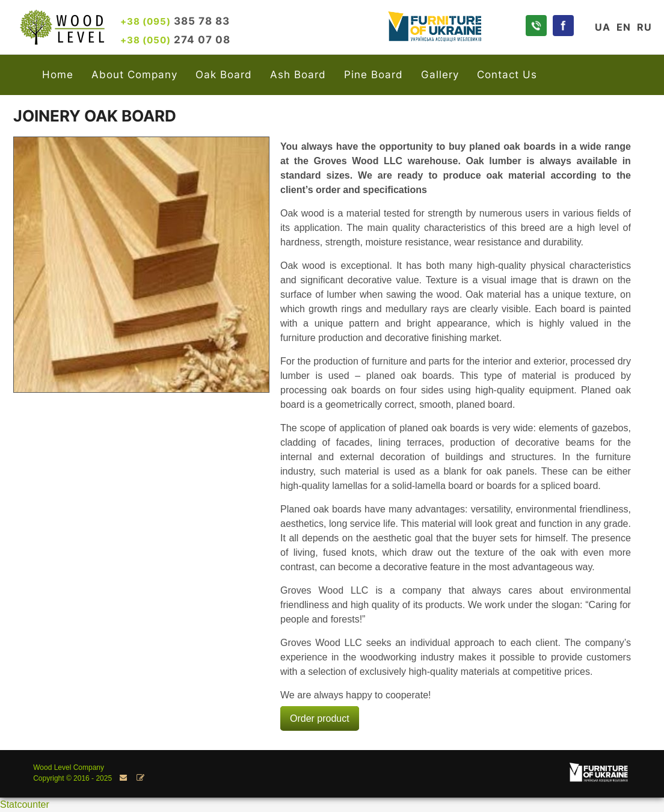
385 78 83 (175, 21)
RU (644, 27)
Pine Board (373, 74)
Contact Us (507, 74)
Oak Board (224, 74)
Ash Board (298, 74)
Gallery (440, 74)
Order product (320, 718)
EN (624, 27)
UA (603, 27)
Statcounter (25, 804)
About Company (134, 74)
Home (58, 74)
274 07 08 (175, 39)
